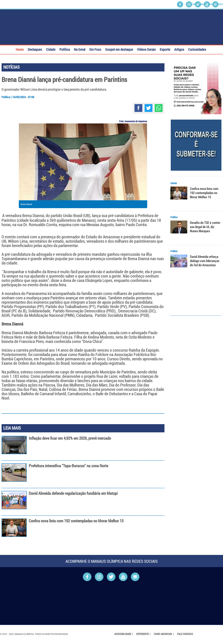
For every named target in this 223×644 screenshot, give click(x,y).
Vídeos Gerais (146, 49)
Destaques (35, 49)
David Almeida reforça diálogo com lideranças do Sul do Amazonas (205, 261)
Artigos (179, 49)
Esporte (165, 49)
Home (20, 49)
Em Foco (95, 49)
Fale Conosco (216, 4)
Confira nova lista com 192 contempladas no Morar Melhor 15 (76, 521)
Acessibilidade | (124, 634)
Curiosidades (197, 49)
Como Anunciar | (164, 634)
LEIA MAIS (12, 428)
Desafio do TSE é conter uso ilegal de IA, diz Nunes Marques (205, 227)
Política (65, 49)
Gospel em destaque (119, 49)
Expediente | (144, 634)
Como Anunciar (199, 4)
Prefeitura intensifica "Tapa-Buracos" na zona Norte (68, 466)
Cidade (51, 49)
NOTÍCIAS (11, 67)
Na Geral (80, 49)
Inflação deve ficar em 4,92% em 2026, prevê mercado (70, 438)
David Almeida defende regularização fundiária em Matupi (73, 493)
